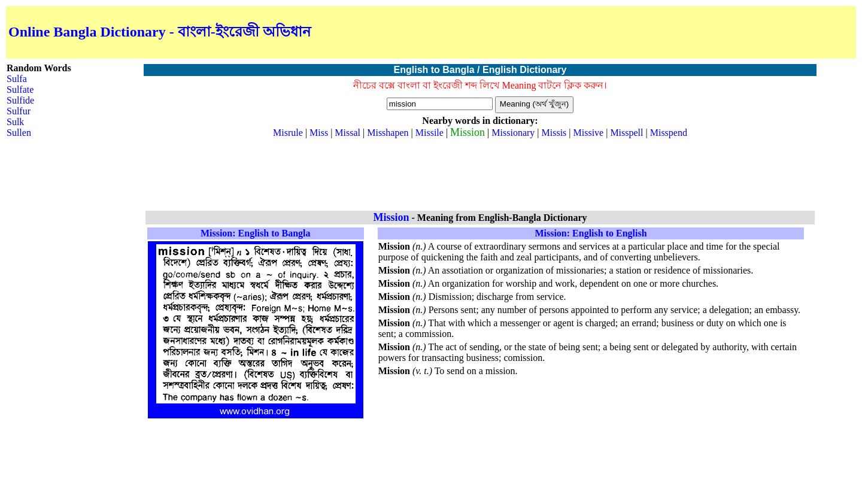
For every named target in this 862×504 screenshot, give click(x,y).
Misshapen (388, 133)
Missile (430, 133)
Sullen (19, 133)
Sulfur (19, 111)
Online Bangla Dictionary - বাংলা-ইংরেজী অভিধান (160, 32)
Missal (347, 133)
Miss (319, 133)
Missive (589, 133)
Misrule (288, 133)
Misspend (669, 133)
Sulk (15, 122)
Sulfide (20, 100)
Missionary (513, 133)
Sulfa (17, 79)
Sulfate (20, 89)
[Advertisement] (714, 32)
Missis (554, 133)
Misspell (626, 133)
